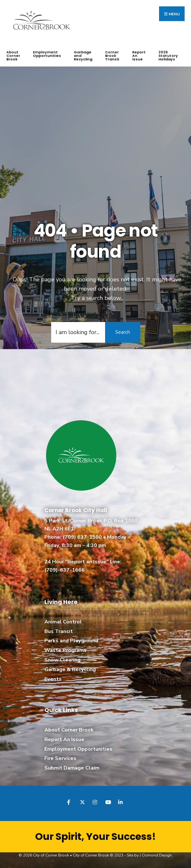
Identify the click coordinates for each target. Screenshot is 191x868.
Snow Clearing (62, 660)
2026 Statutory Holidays (168, 56)
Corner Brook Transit (112, 56)
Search (123, 332)
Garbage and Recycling (83, 56)
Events (53, 679)
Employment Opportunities (47, 54)
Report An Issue (139, 56)
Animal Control (63, 622)
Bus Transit (59, 631)
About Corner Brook (13, 56)
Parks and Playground (71, 641)
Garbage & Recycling (70, 669)
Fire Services (60, 758)
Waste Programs (65, 650)
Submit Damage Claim (72, 768)
